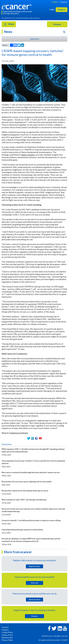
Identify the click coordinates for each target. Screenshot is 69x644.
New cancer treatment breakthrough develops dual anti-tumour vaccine (31, 472)
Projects (5, 630)
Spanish (64, 2)
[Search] (64, 32)
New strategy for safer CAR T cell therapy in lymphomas (24, 500)
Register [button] (62, 10)
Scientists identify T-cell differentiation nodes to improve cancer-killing (31, 520)
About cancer (35, 599)
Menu (9, 24)
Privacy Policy (7, 640)
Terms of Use (7, 635)
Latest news (34, 39)
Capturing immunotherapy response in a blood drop (22, 530)
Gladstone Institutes (19, 433)
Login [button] (52, 9)
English (55, 2)
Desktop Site (7, 637)
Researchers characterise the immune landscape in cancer (25, 491)
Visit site (35, 583)
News (8, 32)
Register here (34, 566)
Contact (5, 627)
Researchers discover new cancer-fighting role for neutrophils (27, 482)
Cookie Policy (7, 632)
